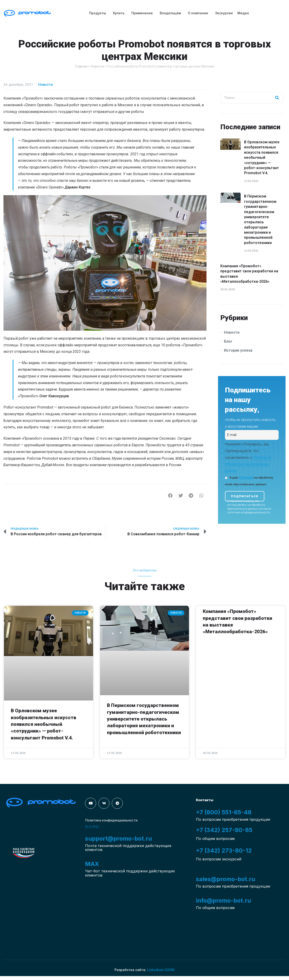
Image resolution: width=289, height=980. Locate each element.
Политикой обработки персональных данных (248, 464)
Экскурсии (224, 13)
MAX (92, 864)
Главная (81, 66)
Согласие (246, 478)
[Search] (277, 98)
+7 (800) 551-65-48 (224, 812)
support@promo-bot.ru (118, 839)
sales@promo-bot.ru (226, 879)
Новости (97, 66)
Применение (142, 13)
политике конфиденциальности (249, 512)
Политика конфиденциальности (111, 820)
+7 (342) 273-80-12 (224, 851)
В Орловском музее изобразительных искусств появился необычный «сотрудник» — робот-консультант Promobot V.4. (262, 157)
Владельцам (170, 13)
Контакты (205, 800)
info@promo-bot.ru (223, 901)
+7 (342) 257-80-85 (224, 830)
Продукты (98, 13)
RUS (88, 827)
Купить (119, 13)
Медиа (243, 13)
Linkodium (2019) (161, 970)
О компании (198, 13)
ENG (96, 827)
